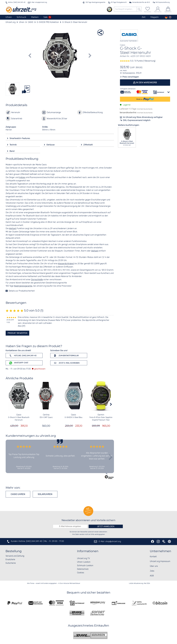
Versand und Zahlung (15, 556)
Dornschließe (37, 280)
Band (12, 151)
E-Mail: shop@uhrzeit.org (38, 2)
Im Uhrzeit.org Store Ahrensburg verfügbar (143, 117)
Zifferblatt (88, 145)
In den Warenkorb (146, 83)
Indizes (22, 177)
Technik (13, 145)
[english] (170, 17)
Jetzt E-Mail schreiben (66, 363)
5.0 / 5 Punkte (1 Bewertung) (138, 61)
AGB (152, 576)
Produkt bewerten (17, 333)
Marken (35, 17)
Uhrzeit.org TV (83, 558)
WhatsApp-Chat (18, 363)
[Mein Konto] (158, 9)
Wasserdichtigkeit (66, 264)
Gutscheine (11, 563)
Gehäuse (51, 145)
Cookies (81, 573)
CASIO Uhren (18, 494)
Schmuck (21, 17)
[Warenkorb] (168, 9)
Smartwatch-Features (20, 138)
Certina (46, 415)
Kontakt (153, 557)
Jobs (152, 571)
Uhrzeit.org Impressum (160, 561)
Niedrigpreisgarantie (23, 286)
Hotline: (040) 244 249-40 (17, 2)
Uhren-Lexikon (84, 562)
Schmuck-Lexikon (85, 566)
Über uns (154, 566)
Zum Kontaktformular (66, 355)
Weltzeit (13, 229)
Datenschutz (83, 569)
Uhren (9, 17)
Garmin (101, 415)
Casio (19, 415)
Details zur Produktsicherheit (22, 291)
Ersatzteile (10, 560)
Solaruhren (45, 494)
